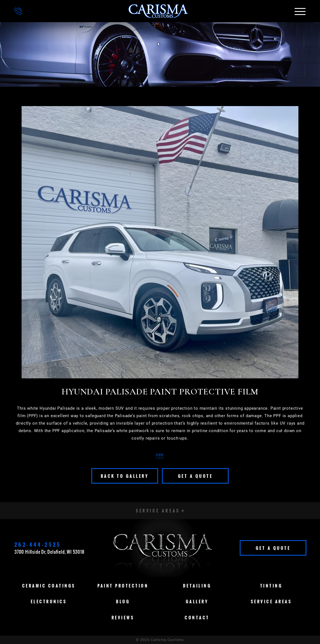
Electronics (49, 601)
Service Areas (271, 601)
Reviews (123, 617)
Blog (123, 601)
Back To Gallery (125, 476)
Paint (123, 586)
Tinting (271, 586)
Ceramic (49, 586)
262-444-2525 (38, 545)
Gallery (197, 601)
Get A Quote (195, 476)
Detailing (197, 586)
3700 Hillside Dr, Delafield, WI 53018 (49, 552)
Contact (197, 617)
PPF (160, 455)
